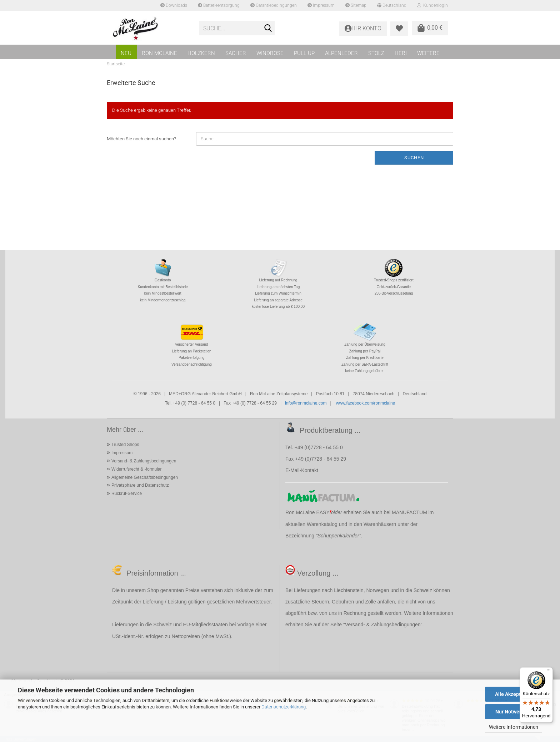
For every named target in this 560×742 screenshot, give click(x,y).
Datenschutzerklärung (284, 707)
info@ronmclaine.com (306, 403)
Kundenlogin (432, 5)
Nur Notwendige (514, 712)
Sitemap (356, 5)
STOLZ (376, 53)
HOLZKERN (201, 53)
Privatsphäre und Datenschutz (140, 485)
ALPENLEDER (341, 53)
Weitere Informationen (514, 727)
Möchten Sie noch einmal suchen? (141, 139)
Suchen (414, 158)
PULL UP (304, 53)
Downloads (174, 5)
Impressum (321, 5)
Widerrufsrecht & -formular (137, 469)
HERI (401, 53)
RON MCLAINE (159, 53)
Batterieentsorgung (219, 5)
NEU (126, 53)
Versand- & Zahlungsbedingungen (144, 461)
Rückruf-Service (127, 493)
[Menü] (549, 672)
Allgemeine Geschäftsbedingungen (145, 477)
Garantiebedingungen (274, 5)
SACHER (236, 53)
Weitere (428, 53)
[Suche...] (268, 29)
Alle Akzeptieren (514, 694)
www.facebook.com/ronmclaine (366, 403)
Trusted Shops (125, 445)
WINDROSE (270, 53)
